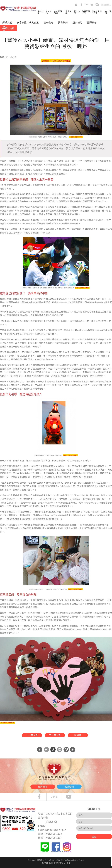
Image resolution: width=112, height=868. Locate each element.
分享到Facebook (40, 752)
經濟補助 (77, 22)
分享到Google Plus (73, 752)
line (87, 5)
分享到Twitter (46, 752)
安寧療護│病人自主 (28, 22)
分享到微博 (53, 752)
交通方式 (51, 824)
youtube (92, 5)
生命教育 (48, 22)
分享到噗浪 (66, 752)
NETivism (63, 865)
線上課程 (108, 12)
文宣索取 (77, 788)
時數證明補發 (98, 12)
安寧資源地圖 (58, 12)
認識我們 (7, 22)
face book (41, 799)
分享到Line (60, 752)
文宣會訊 (49, 12)
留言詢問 (77, 12)
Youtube (71, 799)
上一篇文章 (26, 736)
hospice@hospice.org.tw (52, 832)
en (97, 5)
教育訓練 (63, 22)
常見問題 (69, 12)
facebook (81, 5)
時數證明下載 (86, 12)
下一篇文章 (55, 736)
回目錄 (83, 736)
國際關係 (92, 22)
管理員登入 (106, 5)
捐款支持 (10, 28)
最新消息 (40, 12)
